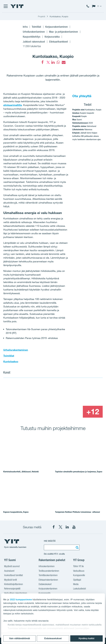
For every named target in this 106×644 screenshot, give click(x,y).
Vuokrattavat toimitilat (13, 576)
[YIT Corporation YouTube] (74, 527)
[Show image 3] (73, 412)
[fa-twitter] (48, 62)
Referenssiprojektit (12, 589)
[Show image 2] (83, 394)
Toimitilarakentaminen (48, 576)
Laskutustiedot (79, 589)
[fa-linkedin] (53, 62)
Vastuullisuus (79, 571)
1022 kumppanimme (21, 600)
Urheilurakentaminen (16, 350)
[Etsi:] (77, 547)
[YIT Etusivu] (17, 6)
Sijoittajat (77, 580)
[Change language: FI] (97, 6)
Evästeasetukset (53, 638)
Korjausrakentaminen (48, 589)
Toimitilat (9, 356)
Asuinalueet (9, 571)
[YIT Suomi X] (60, 527)
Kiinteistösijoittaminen (14, 584)
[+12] (93, 412)
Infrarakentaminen (47, 567)
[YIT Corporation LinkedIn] (67, 527)
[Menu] (6, 6)
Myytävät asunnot (12, 567)
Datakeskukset (45, 584)
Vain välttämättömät (20, 638)
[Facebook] (43, 62)
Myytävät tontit (10, 580)
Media (76, 584)
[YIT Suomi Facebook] (54, 527)
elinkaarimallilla (13, 105)
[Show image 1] (33, 400)
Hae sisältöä (50, 541)
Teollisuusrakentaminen (49, 571)
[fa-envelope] (63, 62)
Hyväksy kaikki (87, 638)
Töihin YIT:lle (78, 567)
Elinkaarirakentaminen (48, 580)
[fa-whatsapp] (58, 62)
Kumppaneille (79, 576)
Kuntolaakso (11, 361)
